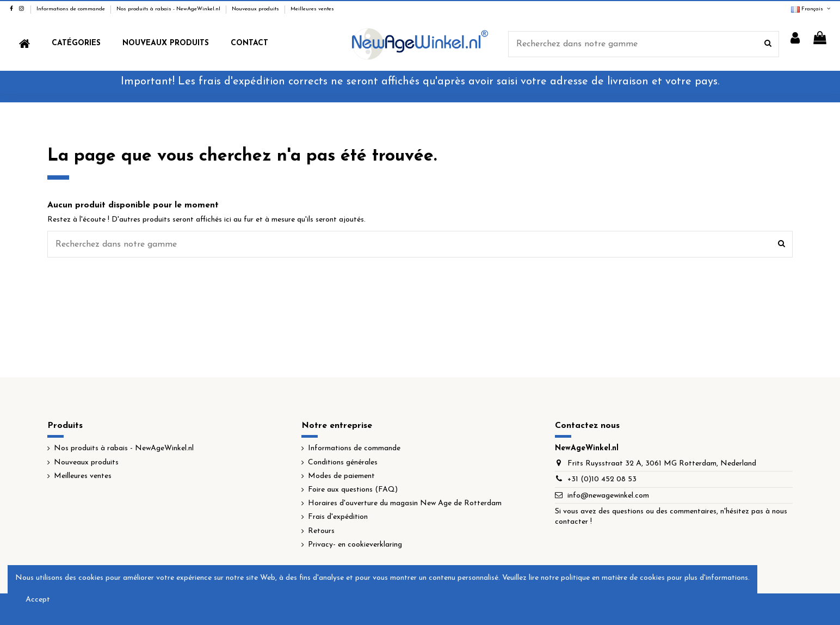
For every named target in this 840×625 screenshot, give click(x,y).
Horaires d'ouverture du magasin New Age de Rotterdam (405, 503)
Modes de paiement (341, 476)
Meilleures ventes (312, 9)
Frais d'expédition (338, 517)
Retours (321, 531)
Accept (38, 600)
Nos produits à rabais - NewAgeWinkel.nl (169, 9)
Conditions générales (343, 462)
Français (811, 9)
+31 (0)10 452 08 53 (602, 479)
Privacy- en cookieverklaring (355, 545)
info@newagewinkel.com (608, 496)
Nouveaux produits (256, 9)
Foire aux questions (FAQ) (353, 490)
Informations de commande (72, 9)
